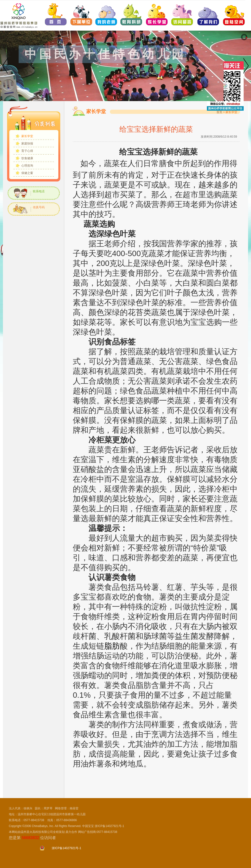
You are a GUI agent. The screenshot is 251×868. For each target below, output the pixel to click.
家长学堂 (27, 136)
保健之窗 (27, 173)
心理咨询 (27, 166)
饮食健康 (27, 158)
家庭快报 (27, 144)
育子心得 (27, 151)
